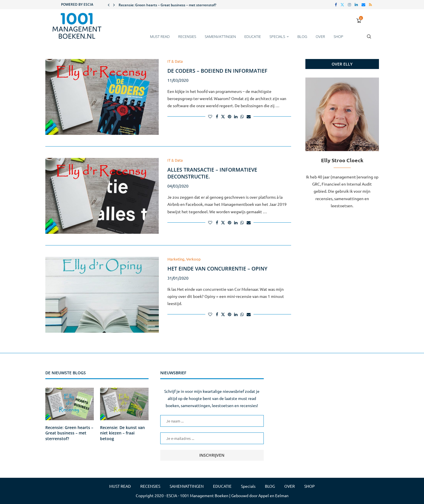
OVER (320, 36)
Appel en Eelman (273, 495)
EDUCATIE (253, 36)
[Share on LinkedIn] (236, 116)
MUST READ (160, 36)
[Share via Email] (249, 116)
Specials (277, 36)
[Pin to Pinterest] (230, 116)
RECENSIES (187, 36)
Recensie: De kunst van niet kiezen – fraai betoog (122, 433)
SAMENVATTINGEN (220, 36)
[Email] (363, 5)
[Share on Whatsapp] (242, 116)
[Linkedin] (356, 5)
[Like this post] (210, 116)
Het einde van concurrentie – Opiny (217, 269)
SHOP (338, 36)
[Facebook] (336, 5)
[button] (109, 5)
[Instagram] (349, 5)
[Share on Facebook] (217, 116)
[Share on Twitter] (223, 116)
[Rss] (370, 5)
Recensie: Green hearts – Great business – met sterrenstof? (167, 5)
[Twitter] (342, 5)
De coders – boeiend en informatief (217, 71)
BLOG (302, 36)
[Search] (369, 39)
